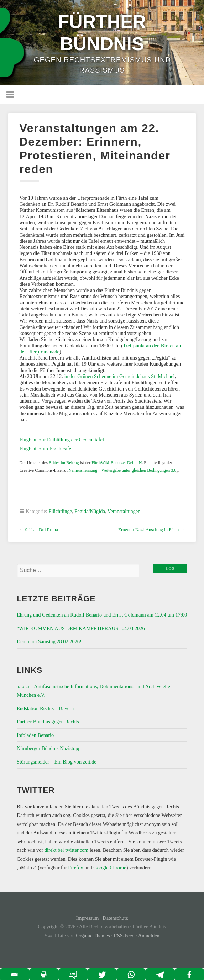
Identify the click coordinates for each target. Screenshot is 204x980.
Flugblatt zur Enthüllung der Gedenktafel (62, 440)
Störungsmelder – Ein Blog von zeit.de (57, 762)
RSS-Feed (124, 936)
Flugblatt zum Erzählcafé (45, 449)
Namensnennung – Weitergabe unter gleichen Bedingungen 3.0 (122, 470)
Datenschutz (115, 918)
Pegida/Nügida (90, 511)
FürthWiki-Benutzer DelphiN (117, 463)
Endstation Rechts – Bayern (45, 708)
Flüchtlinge (60, 511)
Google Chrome (110, 868)
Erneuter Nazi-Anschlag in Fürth (148, 530)
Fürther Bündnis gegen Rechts (48, 722)
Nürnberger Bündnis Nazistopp (49, 748)
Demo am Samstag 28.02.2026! (49, 641)
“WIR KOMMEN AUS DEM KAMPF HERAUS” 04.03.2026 (81, 628)
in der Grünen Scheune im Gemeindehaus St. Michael (119, 376)
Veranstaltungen (124, 511)
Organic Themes (93, 936)
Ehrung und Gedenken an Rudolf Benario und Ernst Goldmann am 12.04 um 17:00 (102, 615)
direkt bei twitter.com (67, 850)
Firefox (75, 868)
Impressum (88, 918)
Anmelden (149, 936)
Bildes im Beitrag (64, 463)
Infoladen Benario (35, 735)
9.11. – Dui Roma (42, 530)
